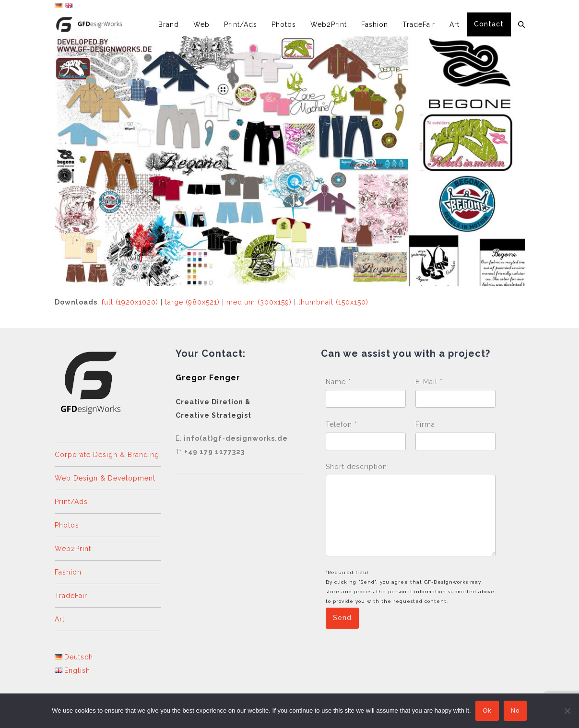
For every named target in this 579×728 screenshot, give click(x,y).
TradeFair (71, 596)
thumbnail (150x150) (333, 302)
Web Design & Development (105, 478)
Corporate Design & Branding (107, 455)
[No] (567, 711)
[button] (521, 24)
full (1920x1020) (130, 302)
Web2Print (73, 549)
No (515, 711)
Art (60, 619)
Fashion (68, 572)
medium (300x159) (259, 302)
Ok (488, 711)
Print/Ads (71, 502)
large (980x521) (192, 302)
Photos (67, 525)
